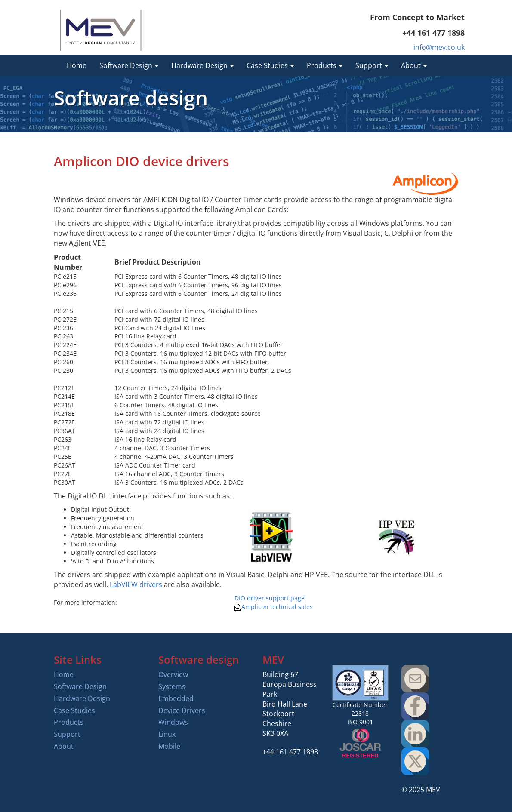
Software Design (80, 686)
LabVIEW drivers (136, 584)
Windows (173, 722)
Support (67, 734)
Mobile (169, 746)
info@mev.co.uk (439, 47)
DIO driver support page (270, 598)
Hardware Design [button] (202, 65)
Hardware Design (82, 698)
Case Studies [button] (270, 65)
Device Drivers (182, 710)
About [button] (414, 65)
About (64, 746)
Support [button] (372, 65)
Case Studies (74, 710)
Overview (173, 674)
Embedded (176, 698)
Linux (167, 734)
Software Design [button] (129, 65)
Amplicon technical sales (274, 607)
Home (77, 65)
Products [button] (325, 65)
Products (69, 722)
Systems (172, 686)
